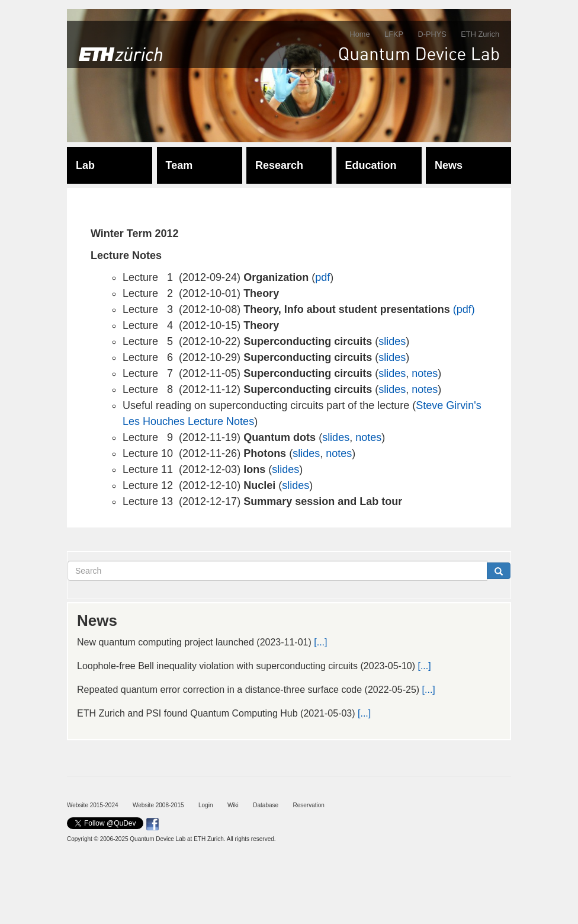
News (449, 165)
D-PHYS (432, 34)
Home (359, 34)
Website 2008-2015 (158, 805)
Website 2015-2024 (93, 805)
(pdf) (464, 309)
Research (279, 165)
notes (425, 373)
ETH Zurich (480, 34)
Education (371, 165)
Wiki (233, 805)
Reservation (309, 805)
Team (179, 165)
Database (266, 805)
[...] (320, 642)
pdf (322, 277)
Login (205, 805)
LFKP (394, 34)
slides (392, 341)
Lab (85, 165)
